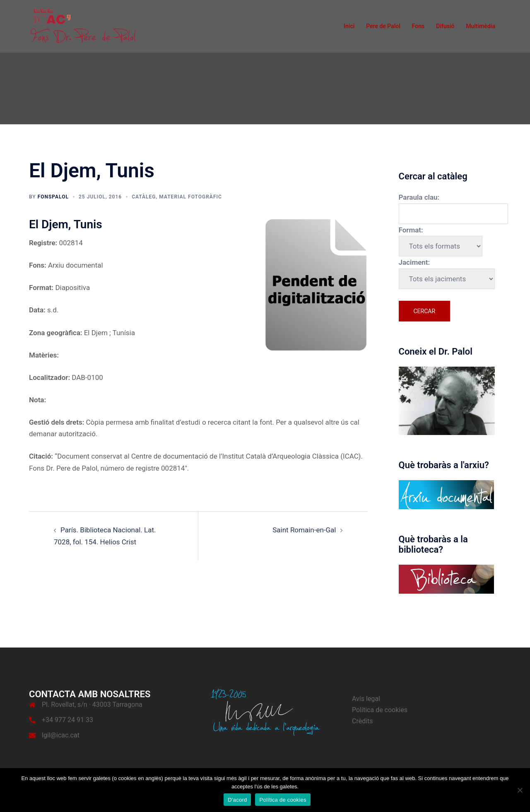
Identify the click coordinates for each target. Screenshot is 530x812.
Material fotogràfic (190, 197)
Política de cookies (380, 710)
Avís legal (366, 699)
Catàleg (144, 197)
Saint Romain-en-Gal (304, 530)
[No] (520, 790)
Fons (418, 26)
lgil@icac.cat (61, 735)
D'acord (237, 800)
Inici (349, 26)
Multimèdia (481, 26)
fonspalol (53, 197)
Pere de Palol (383, 26)
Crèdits (363, 721)
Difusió (445, 26)
